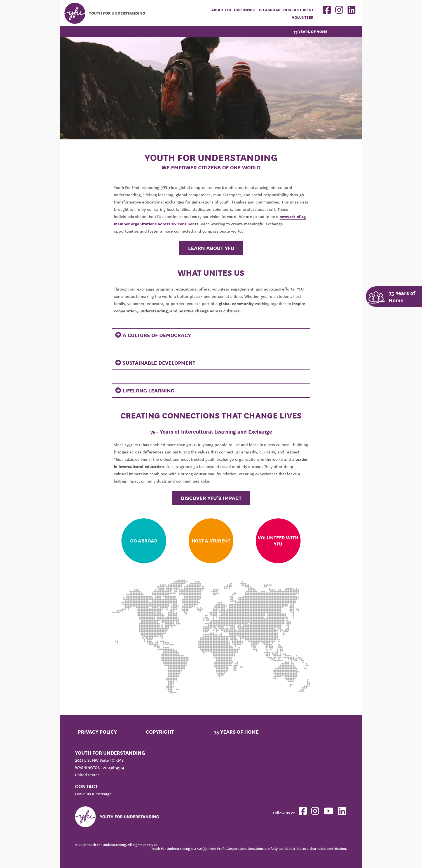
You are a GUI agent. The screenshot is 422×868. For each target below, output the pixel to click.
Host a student (298, 10)
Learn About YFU (211, 248)
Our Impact (245, 10)
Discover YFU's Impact (211, 498)
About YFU (221, 10)
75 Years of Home (310, 32)
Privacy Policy (97, 732)
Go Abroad (270, 10)
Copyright (160, 732)
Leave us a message (93, 794)
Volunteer (303, 17)
